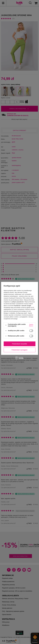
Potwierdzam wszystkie (19, 344)
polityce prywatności (18, 302)
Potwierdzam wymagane (19, 350)
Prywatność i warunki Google (22, 306)
